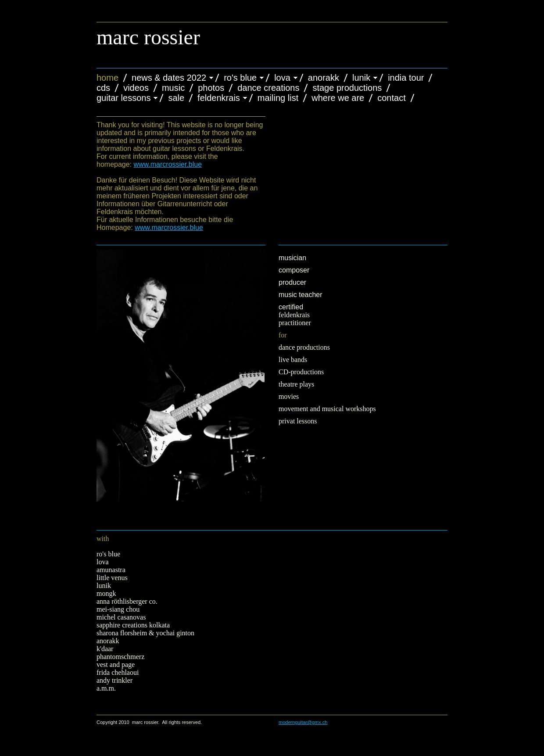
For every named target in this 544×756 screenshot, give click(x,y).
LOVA (282, 78)
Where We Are (338, 98)
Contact (391, 98)
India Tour (406, 78)
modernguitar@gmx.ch (303, 722)
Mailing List (278, 98)
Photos (211, 88)
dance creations (268, 88)
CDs (103, 88)
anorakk (324, 78)
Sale (176, 98)
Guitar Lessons (123, 98)
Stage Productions (347, 88)
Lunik (361, 78)
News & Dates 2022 (169, 78)
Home (107, 78)
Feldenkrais (219, 98)
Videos (136, 88)
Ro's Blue (240, 78)
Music (173, 88)
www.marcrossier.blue (168, 164)
